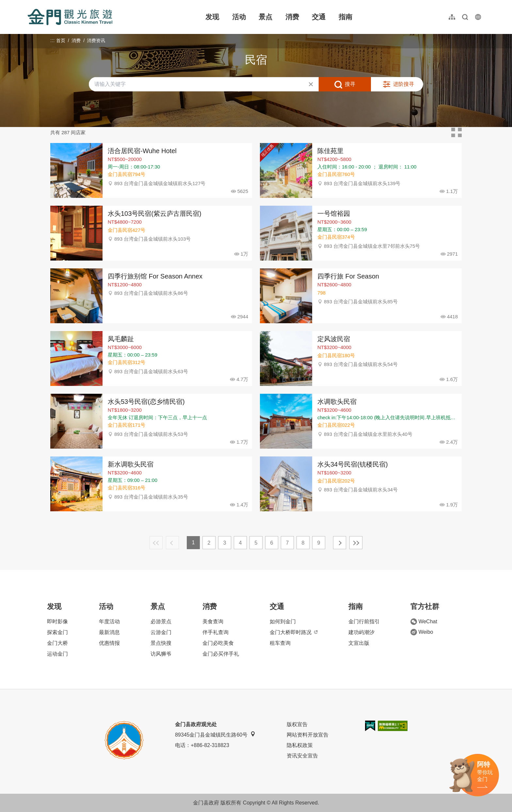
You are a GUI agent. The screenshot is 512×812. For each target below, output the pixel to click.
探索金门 (57, 632)
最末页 (356, 543)
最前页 (156, 543)
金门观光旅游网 (70, 17)
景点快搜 (161, 643)
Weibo (422, 632)
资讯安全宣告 (302, 756)
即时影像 (57, 621)
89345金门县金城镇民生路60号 (215, 734)
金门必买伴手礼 (221, 654)
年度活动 (109, 621)
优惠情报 (109, 643)
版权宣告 (297, 724)
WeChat (424, 622)
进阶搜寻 (404, 84)
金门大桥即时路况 (294, 632)
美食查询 (213, 621)
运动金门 (57, 654)
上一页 (172, 543)
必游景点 (161, 621)
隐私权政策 (300, 745)
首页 (61, 40)
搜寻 (350, 84)
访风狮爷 (161, 654)
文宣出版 (359, 643)
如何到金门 (283, 621)
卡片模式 (456, 133)
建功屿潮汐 (361, 632)
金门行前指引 (364, 621)
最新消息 (109, 632)
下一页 (340, 543)
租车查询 (280, 643)
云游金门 (161, 632)
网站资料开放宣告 (308, 735)
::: (30, 4)
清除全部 (311, 84)
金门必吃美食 (218, 643)
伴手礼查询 (216, 632)
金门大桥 (57, 643)
